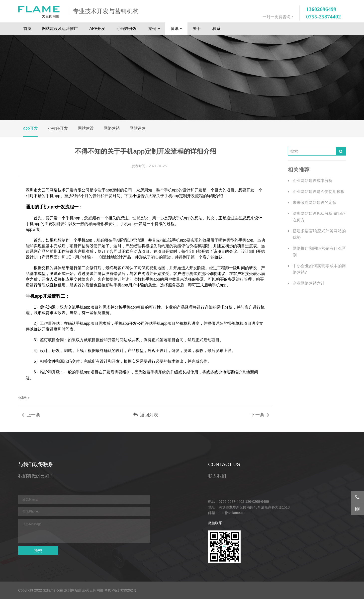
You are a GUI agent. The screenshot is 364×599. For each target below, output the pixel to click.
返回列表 (146, 415)
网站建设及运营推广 (60, 29)
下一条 (260, 415)
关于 (197, 29)
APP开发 (98, 29)
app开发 (31, 128)
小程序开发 (127, 29)
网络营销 (112, 128)
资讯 (176, 29)
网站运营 (138, 128)
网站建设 (86, 128)
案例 (154, 29)
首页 (27, 29)
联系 (217, 29)
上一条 (31, 415)
